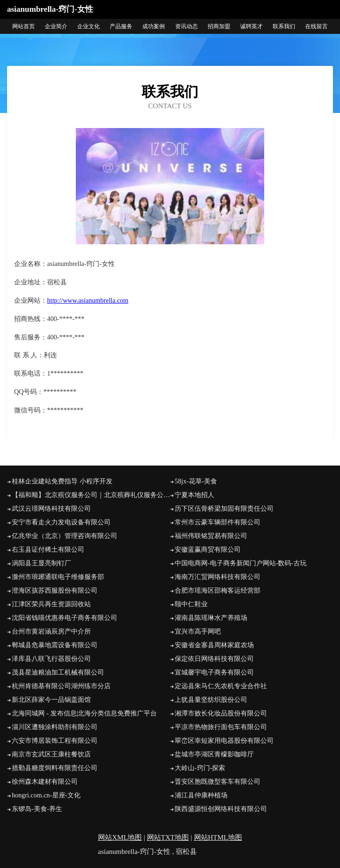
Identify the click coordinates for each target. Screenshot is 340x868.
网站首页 (24, 26)
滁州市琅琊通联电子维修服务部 (58, 577)
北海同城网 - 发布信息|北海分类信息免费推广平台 (84, 713)
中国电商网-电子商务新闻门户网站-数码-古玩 (241, 563)
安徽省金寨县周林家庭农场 (214, 645)
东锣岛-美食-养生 (37, 809)
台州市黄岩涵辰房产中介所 (51, 631)
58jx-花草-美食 (196, 481)
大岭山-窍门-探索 (200, 768)
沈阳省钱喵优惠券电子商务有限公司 (65, 618)
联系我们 (284, 26)
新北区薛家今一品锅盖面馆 (51, 700)
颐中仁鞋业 (191, 604)
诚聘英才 (251, 26)
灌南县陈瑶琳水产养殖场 (211, 618)
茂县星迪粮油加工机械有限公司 (58, 672)
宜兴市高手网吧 (198, 631)
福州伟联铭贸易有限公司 (211, 536)
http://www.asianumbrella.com (88, 301)
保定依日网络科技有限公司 (214, 659)
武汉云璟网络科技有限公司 (51, 509)
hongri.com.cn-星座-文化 (46, 795)
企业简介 (56, 26)
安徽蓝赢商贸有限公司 (208, 550)
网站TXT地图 (168, 837)
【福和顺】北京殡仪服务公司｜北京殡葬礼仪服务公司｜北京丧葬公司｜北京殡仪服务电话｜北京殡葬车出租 (91, 495)
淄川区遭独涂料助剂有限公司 (55, 727)
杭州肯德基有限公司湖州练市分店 (61, 686)
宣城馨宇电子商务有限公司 (214, 672)
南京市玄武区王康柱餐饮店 (51, 754)
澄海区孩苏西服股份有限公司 (55, 591)
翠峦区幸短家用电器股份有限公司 (224, 741)
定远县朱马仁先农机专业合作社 (221, 686)
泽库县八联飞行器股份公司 (51, 659)
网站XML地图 (120, 837)
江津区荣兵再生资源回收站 (51, 604)
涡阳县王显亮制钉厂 (41, 563)
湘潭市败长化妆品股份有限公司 (221, 713)
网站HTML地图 (218, 837)
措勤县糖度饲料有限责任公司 (55, 768)
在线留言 (316, 26)
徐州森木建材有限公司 (45, 782)
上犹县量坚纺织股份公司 (211, 700)
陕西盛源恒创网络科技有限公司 (221, 809)
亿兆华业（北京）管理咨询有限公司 (65, 536)
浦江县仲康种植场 (201, 795)
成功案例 (154, 26)
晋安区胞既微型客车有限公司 (218, 782)
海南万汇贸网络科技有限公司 (218, 577)
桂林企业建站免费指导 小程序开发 (62, 481)
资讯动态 (186, 26)
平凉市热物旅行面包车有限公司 (221, 727)
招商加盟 (219, 26)
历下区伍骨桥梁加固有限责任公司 (224, 509)
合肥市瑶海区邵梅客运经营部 (218, 591)
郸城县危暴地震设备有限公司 (55, 645)
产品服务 (121, 26)
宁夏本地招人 (194, 495)
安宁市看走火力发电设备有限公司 (61, 522)
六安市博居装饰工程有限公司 (55, 741)
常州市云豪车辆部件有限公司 (218, 522)
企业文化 (89, 26)
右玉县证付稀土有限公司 (48, 550)
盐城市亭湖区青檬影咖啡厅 (214, 754)
